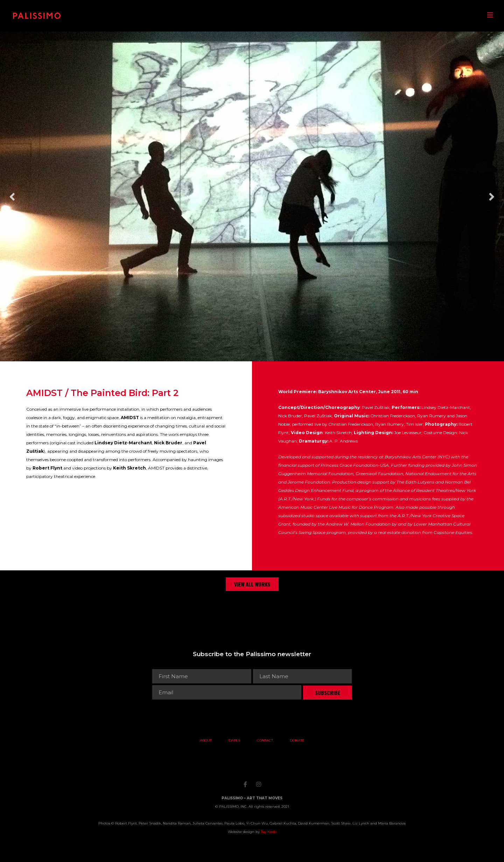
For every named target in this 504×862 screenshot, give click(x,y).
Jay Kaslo (269, 832)
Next (492, 197)
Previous (12, 197)
